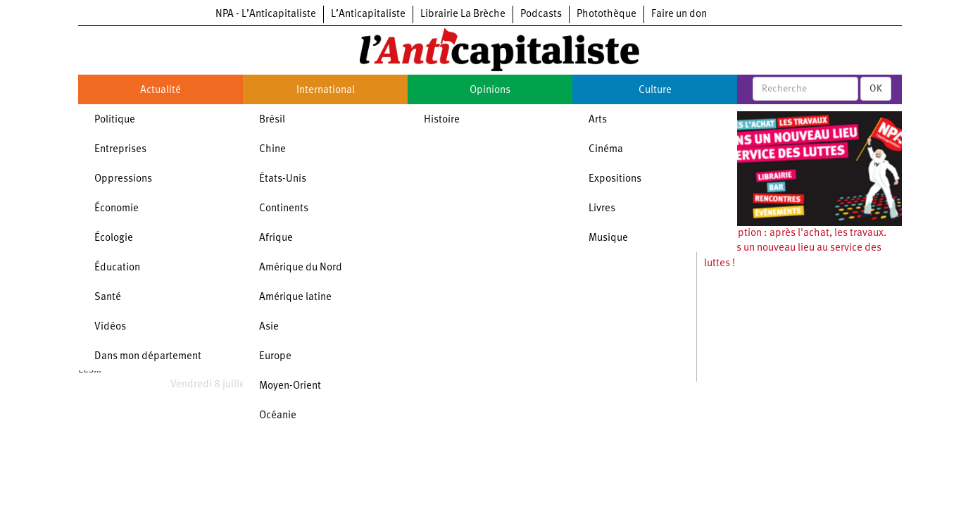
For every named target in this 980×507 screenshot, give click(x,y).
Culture (655, 90)
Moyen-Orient (290, 386)
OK (876, 89)
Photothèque (607, 14)
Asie (269, 327)
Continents (284, 209)
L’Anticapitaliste (368, 14)
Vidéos (110, 327)
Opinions (490, 90)
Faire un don (679, 14)
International (326, 90)
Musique (608, 238)
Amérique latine (295, 298)
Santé (108, 298)
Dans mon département (148, 357)
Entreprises (120, 150)
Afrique (276, 238)
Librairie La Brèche (463, 14)
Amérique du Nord (301, 268)
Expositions (615, 179)
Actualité (161, 90)
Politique (115, 120)
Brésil (272, 120)
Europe (275, 357)
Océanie (278, 416)
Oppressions (123, 179)
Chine (272, 150)
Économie (117, 209)
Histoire (442, 120)
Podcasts (541, 14)
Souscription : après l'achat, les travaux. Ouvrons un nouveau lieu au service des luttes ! (795, 249)
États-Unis (283, 179)
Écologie (114, 238)
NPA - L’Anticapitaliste (266, 14)
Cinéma (606, 150)
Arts (598, 120)
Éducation (117, 268)
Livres (602, 209)
